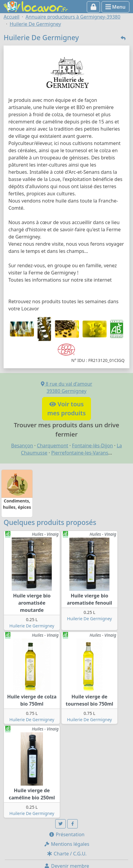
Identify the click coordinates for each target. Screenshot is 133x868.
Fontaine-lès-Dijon (92, 446)
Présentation (67, 834)
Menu (115, 7)
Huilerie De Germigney (32, 626)
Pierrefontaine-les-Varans (80, 453)
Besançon (22, 446)
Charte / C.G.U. (67, 854)
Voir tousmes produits (66, 409)
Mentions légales (67, 844)
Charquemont (53, 446)
